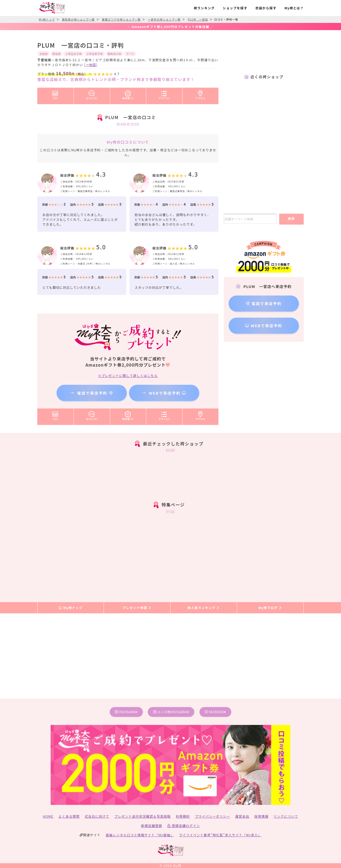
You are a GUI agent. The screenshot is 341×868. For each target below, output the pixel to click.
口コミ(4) (92, 94)
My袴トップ (70, 608)
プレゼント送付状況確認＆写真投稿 (143, 816)
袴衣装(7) (128, 94)
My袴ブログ (270, 608)
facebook (215, 712)
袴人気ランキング (204, 608)
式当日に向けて (97, 816)
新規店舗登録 (151, 826)
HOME (48, 816)
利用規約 (183, 816)
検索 (291, 218)
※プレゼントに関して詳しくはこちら (128, 376)
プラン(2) (164, 94)
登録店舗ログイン (184, 826)
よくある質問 (69, 816)
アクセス (201, 94)
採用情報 (261, 816)
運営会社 (242, 816)
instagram (126, 712)
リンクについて (286, 816)
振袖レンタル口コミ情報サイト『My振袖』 (140, 835)
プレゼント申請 (137, 608)
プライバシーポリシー (213, 816)
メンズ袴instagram (171, 712)
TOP (55, 94)
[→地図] (91, 65)
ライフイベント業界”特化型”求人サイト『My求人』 (220, 835)
